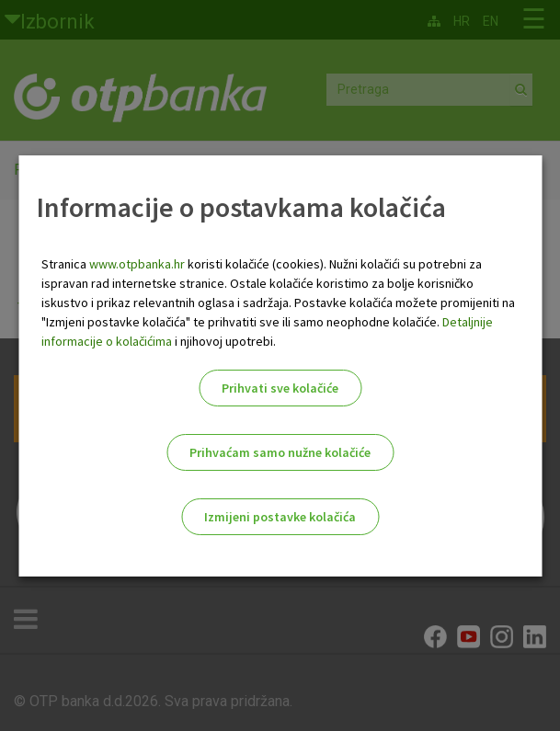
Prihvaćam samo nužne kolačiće (280, 452)
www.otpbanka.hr (137, 264)
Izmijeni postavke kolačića (280, 517)
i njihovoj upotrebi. (224, 341)
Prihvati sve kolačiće (280, 388)
